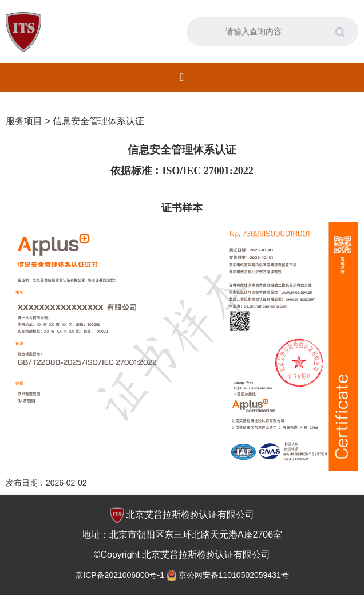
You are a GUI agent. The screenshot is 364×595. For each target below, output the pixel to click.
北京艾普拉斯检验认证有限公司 (190, 515)
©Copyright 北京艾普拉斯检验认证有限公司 (182, 555)
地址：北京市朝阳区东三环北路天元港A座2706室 (182, 535)
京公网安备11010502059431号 (234, 575)
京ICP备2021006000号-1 (121, 575)
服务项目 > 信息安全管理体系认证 (75, 121)
